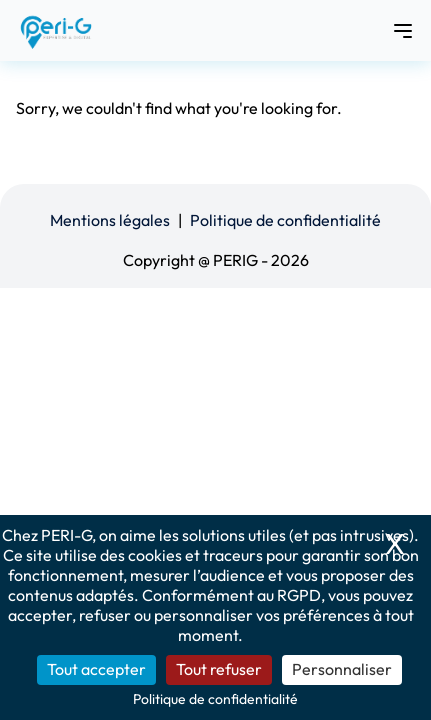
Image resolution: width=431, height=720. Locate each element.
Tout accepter (96, 669)
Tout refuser (219, 669)
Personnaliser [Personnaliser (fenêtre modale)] (342, 669)
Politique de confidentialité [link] (215, 699)
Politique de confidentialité (285, 220)
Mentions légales (110, 220)
